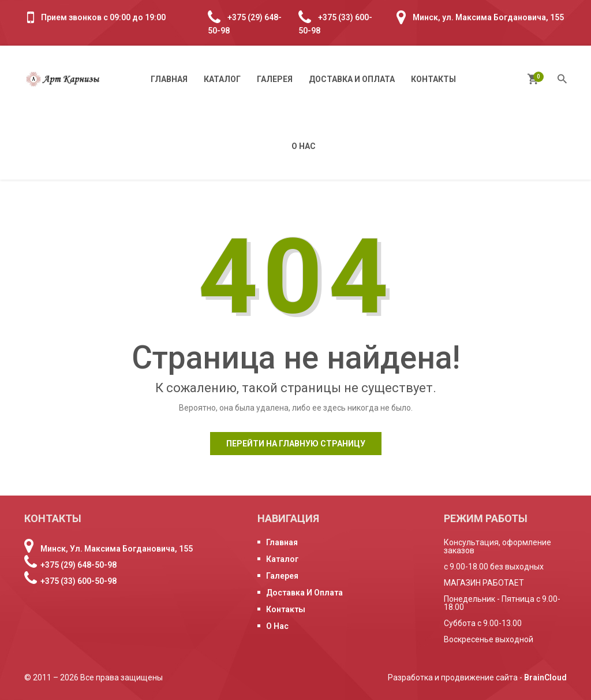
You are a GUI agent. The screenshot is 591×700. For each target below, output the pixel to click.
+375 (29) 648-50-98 (78, 565)
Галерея (275, 79)
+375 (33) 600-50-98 (78, 581)
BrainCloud (545, 677)
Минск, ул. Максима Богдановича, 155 (488, 17)
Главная (169, 79)
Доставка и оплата (352, 79)
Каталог (222, 79)
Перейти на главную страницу (296, 444)
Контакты (433, 79)
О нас (304, 146)
